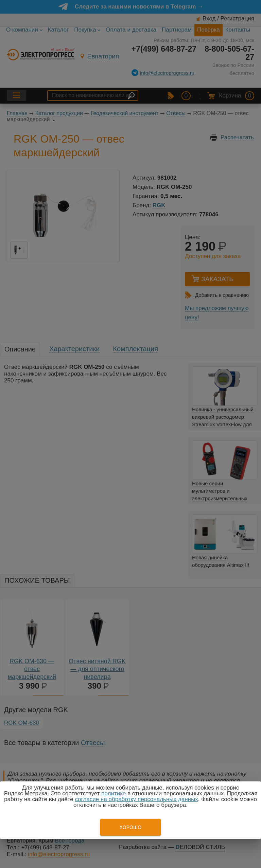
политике (114, 793)
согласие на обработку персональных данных (136, 799)
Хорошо (130, 827)
